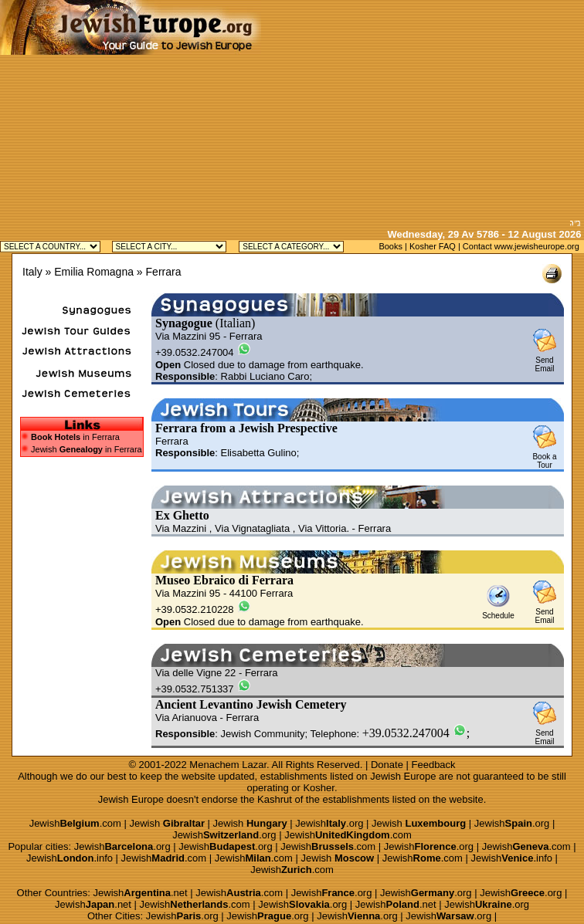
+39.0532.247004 (406, 733)
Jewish (167, 823)
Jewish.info (70, 858)
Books (390, 246)
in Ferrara (75, 437)
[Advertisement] (423, 108)
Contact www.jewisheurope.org (521, 246)
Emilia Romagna (94, 272)
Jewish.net (141, 893)
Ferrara (164, 272)
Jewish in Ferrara (81, 449)
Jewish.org (329, 823)
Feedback (434, 765)
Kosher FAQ (433, 246)
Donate (387, 765)
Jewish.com (75, 823)
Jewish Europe (403, 776)
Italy (32, 272)
